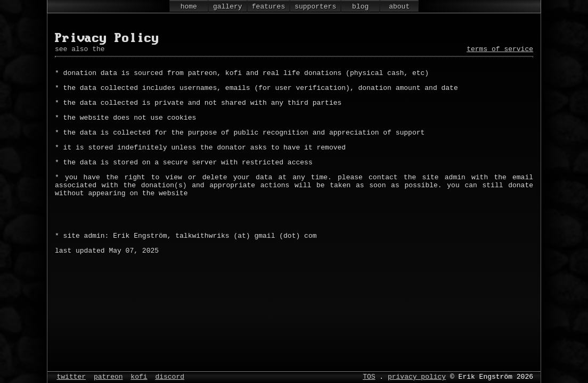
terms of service (500, 50)
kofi (139, 376)
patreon (108, 376)
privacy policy (417, 376)
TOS (369, 376)
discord (170, 376)
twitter (72, 376)
